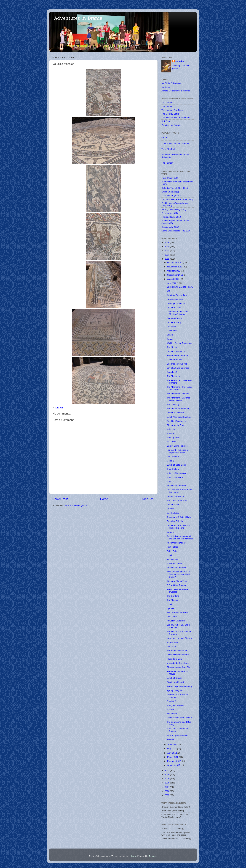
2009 (167, 779)
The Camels (167, 103)
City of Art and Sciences (178, 368)
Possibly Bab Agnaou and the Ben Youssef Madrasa (180, 537)
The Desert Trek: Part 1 (178, 501)
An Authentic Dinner (176, 543)
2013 (167, 255)
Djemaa (170, 608)
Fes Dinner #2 (173, 457)
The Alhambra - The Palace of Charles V (180, 388)
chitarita (180, 61)
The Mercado (173, 347)
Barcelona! (172, 372)
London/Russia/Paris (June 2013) (177, 199)
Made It (170, 433)
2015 (167, 246)
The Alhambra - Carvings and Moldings (178, 399)
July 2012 (172, 283)
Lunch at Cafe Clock (176, 465)
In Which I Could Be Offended (175, 143)
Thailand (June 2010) (171, 217)
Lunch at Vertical (175, 360)
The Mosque (173, 600)
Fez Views (172, 442)
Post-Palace (172, 547)
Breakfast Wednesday (177, 421)
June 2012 (172, 745)
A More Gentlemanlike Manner (176, 91)
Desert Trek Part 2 (175, 496)
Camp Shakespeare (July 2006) (176, 231)
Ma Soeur (166, 87)
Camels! (171, 509)
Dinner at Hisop (174, 322)
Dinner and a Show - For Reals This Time (178, 527)
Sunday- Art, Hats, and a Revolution (178, 626)
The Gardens (173, 596)
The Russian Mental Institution (176, 117)
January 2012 (174, 765)
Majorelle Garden (175, 564)
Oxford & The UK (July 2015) (175, 188)
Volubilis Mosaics (175, 477)
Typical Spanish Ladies (178, 735)
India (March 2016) (170, 178)
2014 (167, 251)
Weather (171, 739)
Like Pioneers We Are (177, 364)
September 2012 (175, 275)
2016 (167, 242)
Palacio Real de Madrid (178, 655)
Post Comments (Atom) (76, 505)
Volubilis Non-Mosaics (177, 473)
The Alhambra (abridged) (178, 409)
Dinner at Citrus (174, 307)
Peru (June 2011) (170, 213)
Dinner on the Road (176, 425)
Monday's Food (174, 438)
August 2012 (174, 279)
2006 (167, 791)
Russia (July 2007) (170, 227)
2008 (167, 783)
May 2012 (172, 749)
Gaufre (170, 339)
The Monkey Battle (170, 114)
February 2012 (174, 761)
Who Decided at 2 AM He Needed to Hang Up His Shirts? (179, 574)
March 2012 (173, 757)
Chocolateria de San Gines (179, 667)
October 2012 (174, 271)
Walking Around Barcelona (179, 343)
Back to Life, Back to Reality (180, 287)
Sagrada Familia (174, 318)
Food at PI (172, 701)
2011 (167, 770)
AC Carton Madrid (175, 682)
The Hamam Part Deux (172, 110)
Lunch (170, 555)
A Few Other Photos (176, 585)
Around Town (173, 559)
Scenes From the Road (178, 356)
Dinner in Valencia (175, 413)
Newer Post (60, 499)
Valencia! (171, 429)
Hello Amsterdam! (175, 299)
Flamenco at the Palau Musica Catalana (177, 313)
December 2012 (175, 262)
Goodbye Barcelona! (176, 303)
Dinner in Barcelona (176, 351)
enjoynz (132, 856)
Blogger (153, 856)
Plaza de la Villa (174, 659)
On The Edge (173, 513)
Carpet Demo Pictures (177, 446)
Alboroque (172, 647)
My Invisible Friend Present (180, 718)
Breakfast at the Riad (177, 486)
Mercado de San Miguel (178, 663)
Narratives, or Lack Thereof (180, 638)
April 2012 (172, 753)
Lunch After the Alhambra (179, 417)
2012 (167, 259)
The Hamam (167, 106)
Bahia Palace (173, 551)
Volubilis (171, 481)
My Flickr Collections (171, 83)
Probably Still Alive (175, 521)
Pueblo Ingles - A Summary (180, 686)
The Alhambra (173, 376)
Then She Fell (168, 149)
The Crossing (173, 405)
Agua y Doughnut (175, 690)
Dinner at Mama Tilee (177, 581)
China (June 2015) (170, 192)
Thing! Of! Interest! (176, 705)
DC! (169, 291)
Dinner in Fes (173, 505)
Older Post (147, 499)
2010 (167, 775)
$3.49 (164, 138)
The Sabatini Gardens (177, 651)
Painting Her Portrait (171, 125)
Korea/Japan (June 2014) (173, 196)
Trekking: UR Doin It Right (179, 517)
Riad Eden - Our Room (178, 612)
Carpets (170, 532)
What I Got (172, 714)
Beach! (170, 335)
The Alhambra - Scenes (178, 394)
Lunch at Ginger (174, 678)
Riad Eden (172, 617)
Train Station (173, 469)
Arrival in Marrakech (176, 621)
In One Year (172, 642)
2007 (167, 787)
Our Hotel (171, 327)
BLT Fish (166, 121)
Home (104, 499)
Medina (170, 461)
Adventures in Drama (78, 19)
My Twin (171, 710)
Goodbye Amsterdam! (177, 295)
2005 (167, 795)
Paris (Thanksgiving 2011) (174, 209)
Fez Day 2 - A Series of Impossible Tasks (178, 451)
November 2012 (175, 267)
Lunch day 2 (173, 331)
